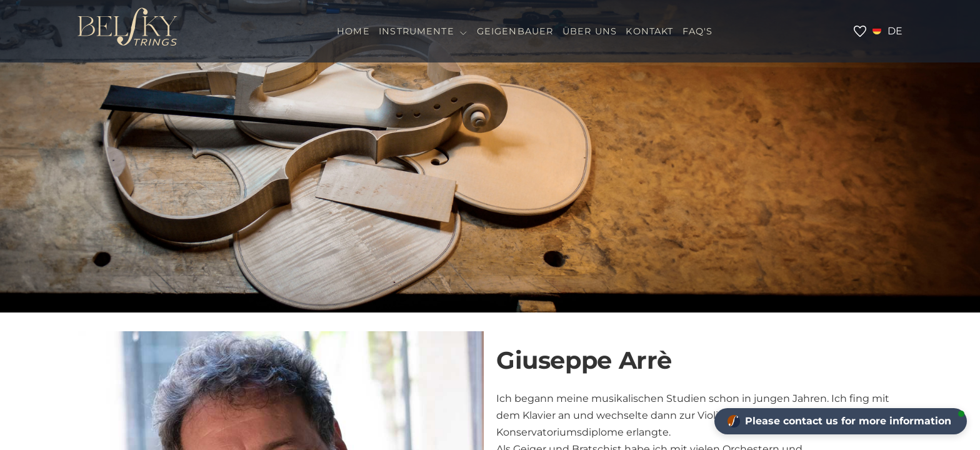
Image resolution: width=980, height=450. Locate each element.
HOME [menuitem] (353, 31)
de (895, 31)
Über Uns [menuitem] (590, 31)
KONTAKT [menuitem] (649, 31)
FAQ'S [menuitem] (698, 31)
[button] (841, 421)
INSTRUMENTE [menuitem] (423, 31)
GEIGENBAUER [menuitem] (515, 31)
